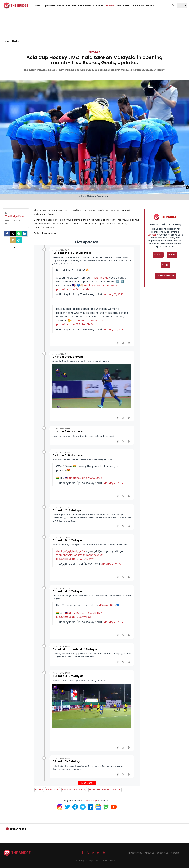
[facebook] (7, 234)
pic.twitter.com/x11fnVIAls (73, 289)
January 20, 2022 (114, 330)
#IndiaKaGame (93, 285)
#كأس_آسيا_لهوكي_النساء (71, 551)
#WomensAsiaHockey (79, 555)
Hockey (110, 6)
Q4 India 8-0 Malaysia (68, 431)
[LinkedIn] (25, 234)
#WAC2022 (110, 285)
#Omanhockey (92, 555)
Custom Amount (165, 276)
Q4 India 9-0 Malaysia (68, 357)
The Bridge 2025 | (83, 861)
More (150, 6)
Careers (175, 853)
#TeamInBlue (100, 278)
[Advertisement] (94, 28)
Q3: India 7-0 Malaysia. (68, 510)
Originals (138, 6)
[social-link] (16, 247)
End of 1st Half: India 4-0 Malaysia (76, 649)
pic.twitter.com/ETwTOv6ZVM (75, 559)
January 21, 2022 (113, 294)
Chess (61, 6)
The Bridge (91, 800)
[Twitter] (13, 234)
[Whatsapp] (19, 234)
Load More (87, 783)
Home (37, 6)
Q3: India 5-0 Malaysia (68, 540)
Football (71, 6)
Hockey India (53, 790)
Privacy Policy (135, 853)
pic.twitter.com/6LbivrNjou (73, 617)
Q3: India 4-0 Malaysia (68, 591)
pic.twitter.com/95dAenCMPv (75, 324)
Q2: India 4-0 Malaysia (68, 676)
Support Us (49, 6)
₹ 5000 (158, 255)
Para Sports (123, 6)
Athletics (98, 6)
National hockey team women (105, 790)
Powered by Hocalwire (104, 861)
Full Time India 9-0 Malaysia (72, 253)
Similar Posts (18, 829)
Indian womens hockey (74, 790)
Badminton (84, 6)
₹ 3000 (172, 255)
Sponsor (152, 235)
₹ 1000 (165, 265)
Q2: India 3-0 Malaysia (68, 761)
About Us (150, 853)
